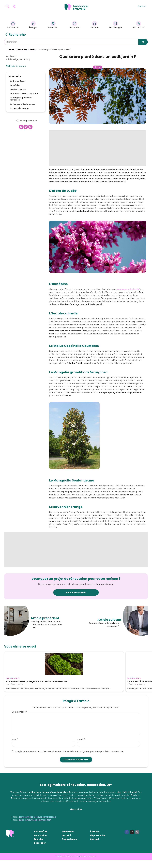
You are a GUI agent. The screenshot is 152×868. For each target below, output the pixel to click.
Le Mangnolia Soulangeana (23, 104)
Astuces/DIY (139, 25)
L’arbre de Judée (18, 81)
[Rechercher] (143, 42)
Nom (15, 747)
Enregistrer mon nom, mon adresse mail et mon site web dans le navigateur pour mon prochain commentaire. (68, 759)
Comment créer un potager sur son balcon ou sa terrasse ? (25, 683)
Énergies (33, 25)
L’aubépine (15, 85)
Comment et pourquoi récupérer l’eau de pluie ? (123, 683)
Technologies (116, 25)
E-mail (81, 747)
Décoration (74, 25)
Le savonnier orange (19, 108)
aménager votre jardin (128, 289)
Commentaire (19, 720)
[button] (21, 127)
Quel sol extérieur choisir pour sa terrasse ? (72, 683)
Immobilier (53, 25)
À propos (95, 840)
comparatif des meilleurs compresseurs (38, 825)
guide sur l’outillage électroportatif (35, 828)
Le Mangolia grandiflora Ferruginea (21, 99)
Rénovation (13, 25)
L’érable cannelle (18, 89)
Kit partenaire (98, 843)
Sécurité (94, 25)
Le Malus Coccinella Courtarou (24, 93)
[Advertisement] (98, 148)
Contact (142, 6)
